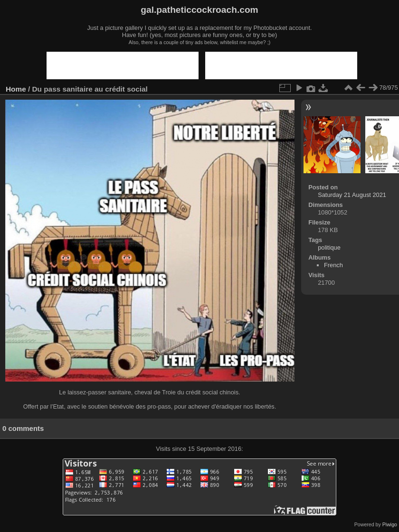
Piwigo (390, 524)
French (333, 265)
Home (16, 89)
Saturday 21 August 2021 (352, 195)
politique (329, 247)
